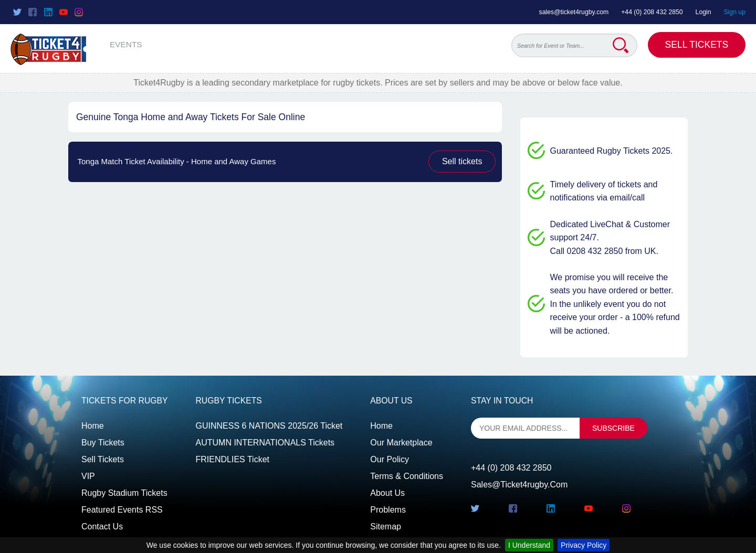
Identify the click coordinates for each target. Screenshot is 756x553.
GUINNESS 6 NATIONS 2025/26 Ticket (269, 426)
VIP (88, 476)
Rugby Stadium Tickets (124, 493)
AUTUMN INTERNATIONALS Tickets (265, 443)
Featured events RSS (122, 510)
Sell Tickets (697, 45)
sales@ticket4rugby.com (574, 12)
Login (703, 12)
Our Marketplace (401, 443)
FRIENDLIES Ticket (233, 459)
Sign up (734, 12)
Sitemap (386, 527)
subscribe (613, 428)
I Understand (529, 545)
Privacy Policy (584, 545)
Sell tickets (462, 161)
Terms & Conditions (407, 476)
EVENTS (126, 44)
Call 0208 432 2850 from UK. (604, 251)
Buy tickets (103, 443)
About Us (387, 493)
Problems (388, 510)
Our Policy (390, 459)
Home (93, 426)
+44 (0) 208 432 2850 (652, 12)
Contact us (102, 527)
